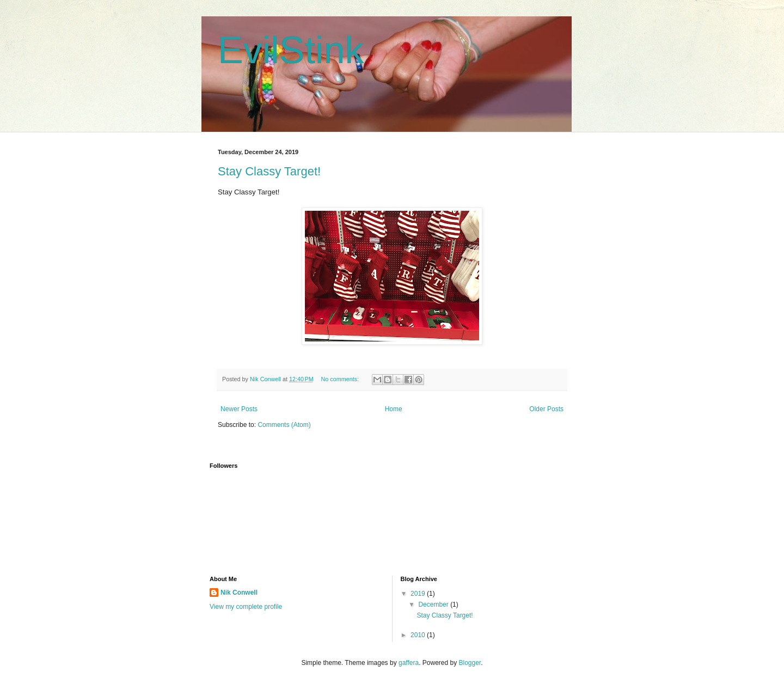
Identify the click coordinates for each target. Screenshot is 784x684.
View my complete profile (246, 607)
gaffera (409, 663)
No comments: (341, 379)
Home (394, 409)
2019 (419, 594)
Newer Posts (239, 409)
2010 (419, 635)
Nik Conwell (239, 593)
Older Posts (546, 409)
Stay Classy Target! (269, 171)
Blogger (470, 663)
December (434, 604)
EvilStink (291, 50)
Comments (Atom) (284, 425)
